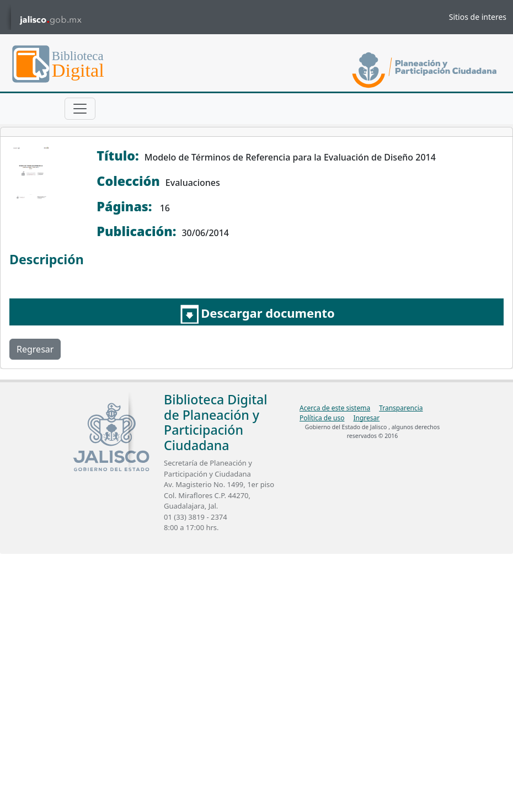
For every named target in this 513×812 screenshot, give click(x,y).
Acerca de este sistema (335, 408)
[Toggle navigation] (80, 109)
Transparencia (401, 408)
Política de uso (322, 418)
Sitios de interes (478, 17)
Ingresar (366, 418)
